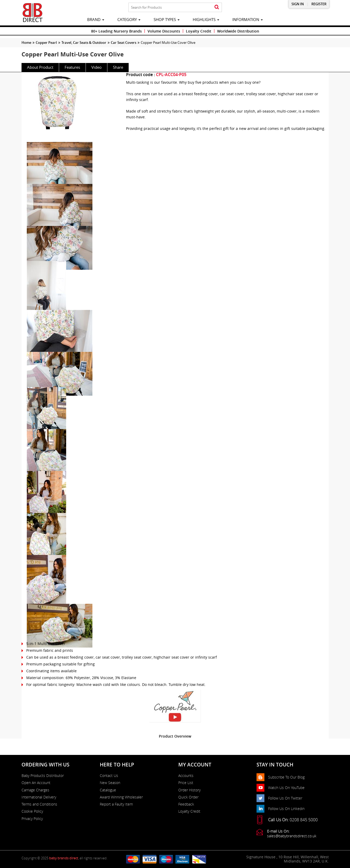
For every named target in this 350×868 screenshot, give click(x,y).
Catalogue (108, 790)
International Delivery (39, 797)
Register (319, 4)
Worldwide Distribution (238, 31)
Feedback (186, 804)
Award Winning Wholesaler (121, 797)
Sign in (298, 4)
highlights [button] (206, 19)
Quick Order (188, 797)
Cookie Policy (32, 811)
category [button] (129, 19)
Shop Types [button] (167, 19)
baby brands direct (64, 858)
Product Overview (175, 736)
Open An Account (36, 783)
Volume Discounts (164, 31)
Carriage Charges (35, 790)
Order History (189, 790)
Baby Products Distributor (43, 776)
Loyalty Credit (199, 31)
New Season (110, 783)
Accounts (186, 776)
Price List (186, 783)
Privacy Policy (32, 819)
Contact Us (109, 776)
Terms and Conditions (39, 804)
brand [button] (96, 19)
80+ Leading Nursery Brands (116, 31)
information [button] (248, 19)
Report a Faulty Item (116, 804)
